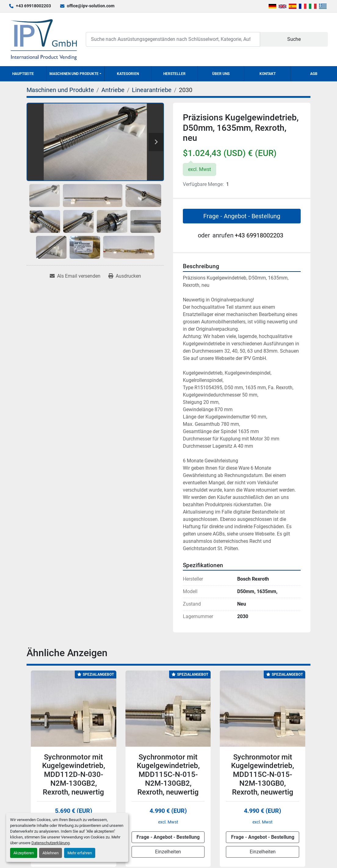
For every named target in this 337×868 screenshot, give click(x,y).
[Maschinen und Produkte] (60, 90)
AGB (314, 74)
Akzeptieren (24, 853)
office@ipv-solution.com (91, 6)
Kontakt (268, 74)
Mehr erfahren (80, 853)
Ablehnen (51, 853)
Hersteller (174, 74)
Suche (294, 39)
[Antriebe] (113, 90)
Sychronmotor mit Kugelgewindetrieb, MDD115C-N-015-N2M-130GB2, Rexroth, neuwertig (168, 775)
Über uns (221, 74)
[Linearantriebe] (152, 90)
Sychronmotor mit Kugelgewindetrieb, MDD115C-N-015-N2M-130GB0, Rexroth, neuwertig (263, 775)
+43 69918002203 (33, 6)
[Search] (173, 39)
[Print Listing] (125, 276)
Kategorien (128, 74)
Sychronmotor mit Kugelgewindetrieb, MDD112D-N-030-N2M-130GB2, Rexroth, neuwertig (74, 775)
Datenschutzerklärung (51, 843)
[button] (75, 74)
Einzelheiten (168, 852)
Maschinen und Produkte (74, 74)
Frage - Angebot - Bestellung (242, 216)
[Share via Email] (75, 276)
